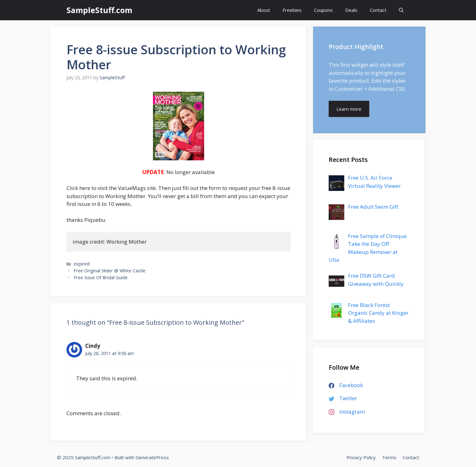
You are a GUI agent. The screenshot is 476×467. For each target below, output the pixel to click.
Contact (378, 10)
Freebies (292, 10)
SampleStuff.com (99, 10)
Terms (389, 457)
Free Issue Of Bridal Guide (101, 277)
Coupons (323, 10)
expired (82, 264)
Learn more (349, 109)
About (264, 10)
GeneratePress (152, 457)
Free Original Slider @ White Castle (110, 271)
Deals (351, 10)
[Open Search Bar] (401, 10)
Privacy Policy (361, 457)
